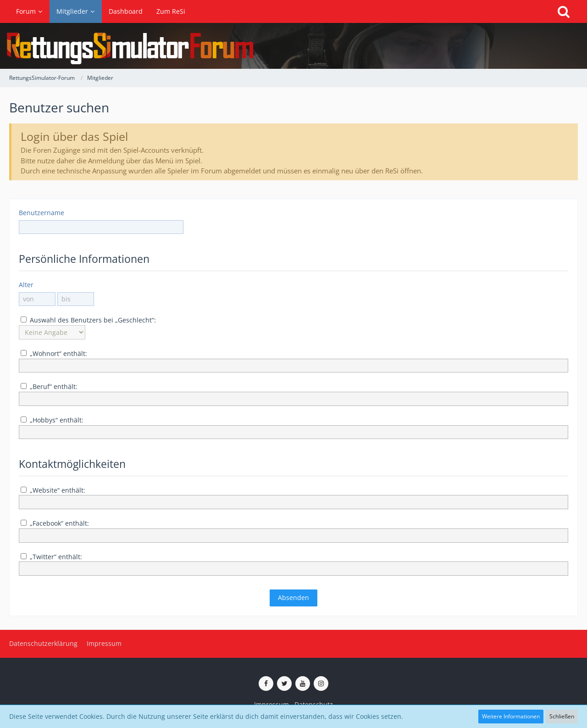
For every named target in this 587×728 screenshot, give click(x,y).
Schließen (562, 716)
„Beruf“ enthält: (49, 386)
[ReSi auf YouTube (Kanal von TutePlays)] (303, 684)
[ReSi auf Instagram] (321, 684)
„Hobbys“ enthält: (52, 420)
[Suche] (564, 11)
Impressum (271, 704)
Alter (26, 285)
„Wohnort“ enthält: (54, 353)
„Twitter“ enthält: (51, 557)
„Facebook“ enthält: (55, 523)
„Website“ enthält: (53, 490)
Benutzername (42, 213)
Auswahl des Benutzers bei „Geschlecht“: (88, 320)
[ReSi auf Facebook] (266, 684)
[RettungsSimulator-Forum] (293, 46)
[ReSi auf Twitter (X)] (284, 684)
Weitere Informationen (511, 716)
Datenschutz (314, 704)
